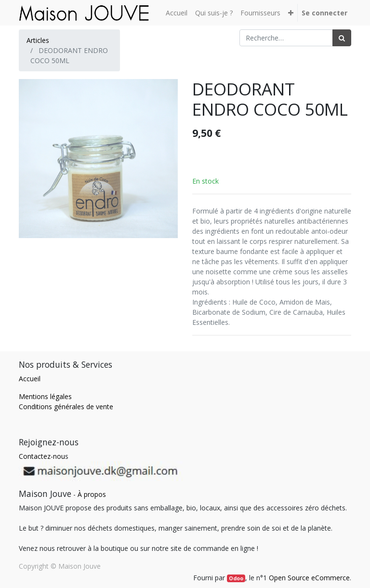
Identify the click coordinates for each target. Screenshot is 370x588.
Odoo (236, 578)
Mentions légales (45, 396)
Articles (38, 40)
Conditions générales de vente (66, 407)
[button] (291, 13)
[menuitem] (177, 13)
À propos (92, 494)
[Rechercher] (342, 38)
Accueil (30, 379)
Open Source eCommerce (309, 578)
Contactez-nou (42, 456)
